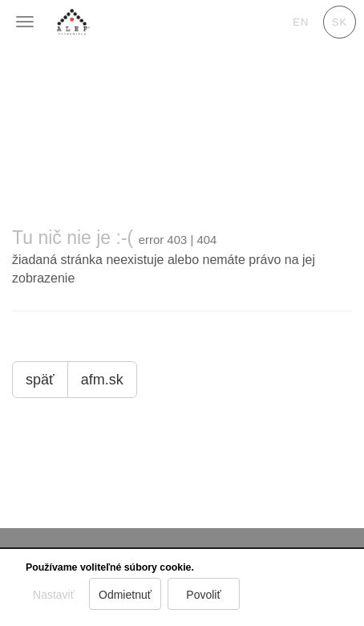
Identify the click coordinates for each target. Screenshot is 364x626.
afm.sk (102, 380)
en (301, 22)
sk (340, 22)
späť (40, 380)
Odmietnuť (125, 595)
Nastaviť (54, 595)
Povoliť (204, 595)
